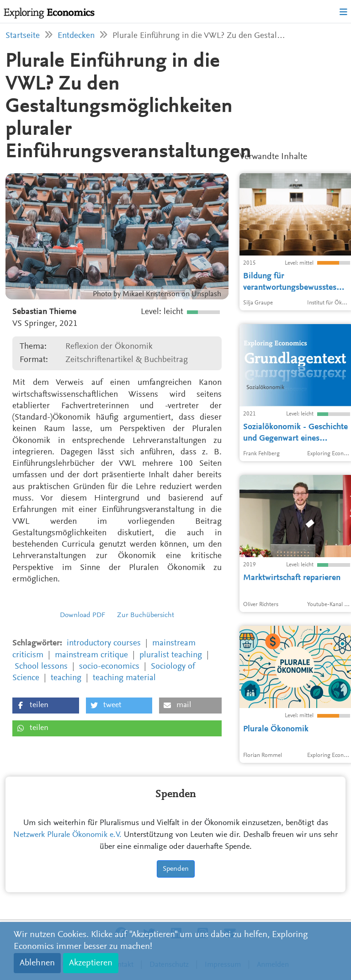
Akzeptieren (91, 963)
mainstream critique (91, 655)
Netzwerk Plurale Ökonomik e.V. (67, 835)
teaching (66, 678)
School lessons (41, 667)
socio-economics (109, 667)
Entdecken (76, 36)
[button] (46, 706)
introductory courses (104, 643)
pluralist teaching (171, 655)
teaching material (124, 678)
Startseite (23, 36)
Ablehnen (37, 963)
